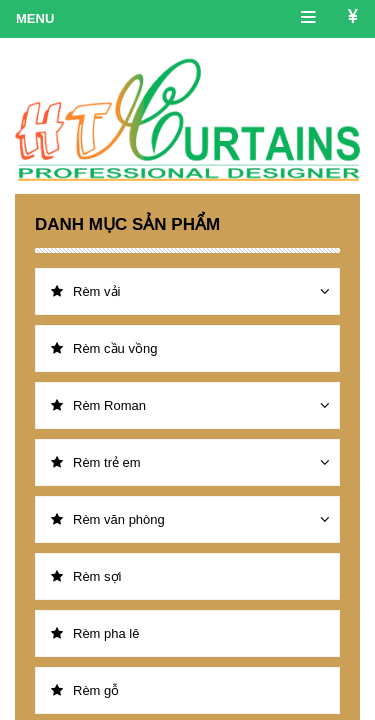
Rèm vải (85, 291)
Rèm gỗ (85, 690)
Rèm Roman (98, 405)
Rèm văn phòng (108, 519)
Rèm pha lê (95, 633)
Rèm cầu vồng (104, 348)
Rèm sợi (86, 576)
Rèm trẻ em (96, 462)
